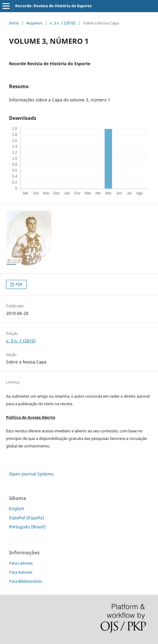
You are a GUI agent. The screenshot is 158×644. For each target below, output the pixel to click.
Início (14, 23)
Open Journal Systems (31, 474)
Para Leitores (21, 563)
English (17, 509)
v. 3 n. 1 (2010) (63, 23)
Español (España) (27, 518)
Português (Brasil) (27, 527)
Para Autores (21, 572)
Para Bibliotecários (26, 581)
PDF (19, 284)
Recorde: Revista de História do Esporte (53, 6)
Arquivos (34, 23)
